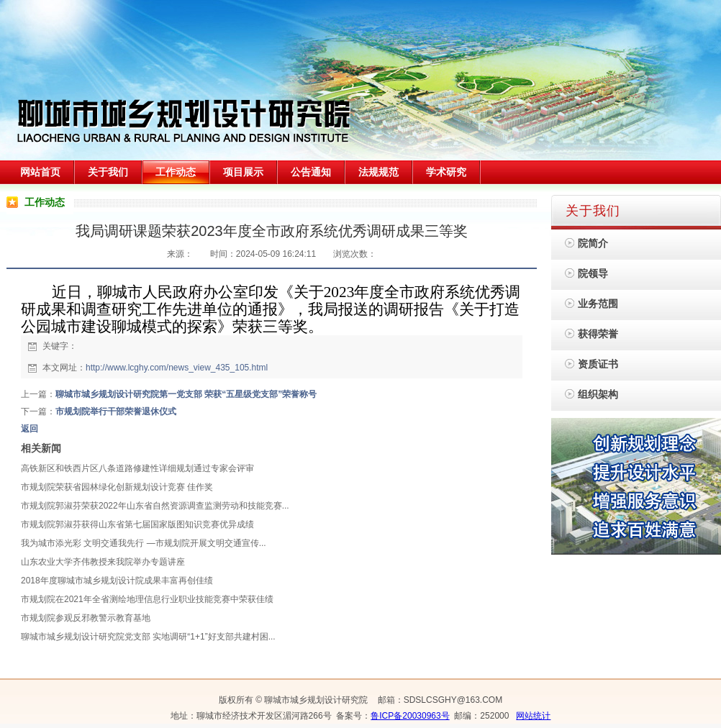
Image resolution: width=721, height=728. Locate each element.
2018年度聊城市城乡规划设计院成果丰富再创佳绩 (117, 581)
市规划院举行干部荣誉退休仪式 (116, 411)
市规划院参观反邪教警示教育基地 (86, 618)
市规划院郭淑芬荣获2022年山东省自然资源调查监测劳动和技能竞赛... (155, 506)
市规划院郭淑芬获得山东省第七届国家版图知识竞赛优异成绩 (137, 524)
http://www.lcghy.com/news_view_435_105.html (177, 368)
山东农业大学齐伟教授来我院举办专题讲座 (103, 562)
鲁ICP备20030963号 (410, 716)
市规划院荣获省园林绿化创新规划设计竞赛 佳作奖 (117, 487)
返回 (30, 429)
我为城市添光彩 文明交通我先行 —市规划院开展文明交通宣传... (144, 543)
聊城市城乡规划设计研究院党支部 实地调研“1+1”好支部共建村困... (148, 637)
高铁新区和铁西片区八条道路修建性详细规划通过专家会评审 (137, 468)
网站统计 (533, 716)
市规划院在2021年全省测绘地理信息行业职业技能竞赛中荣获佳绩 (147, 599)
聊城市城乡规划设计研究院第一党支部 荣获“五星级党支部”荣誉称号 (186, 394)
